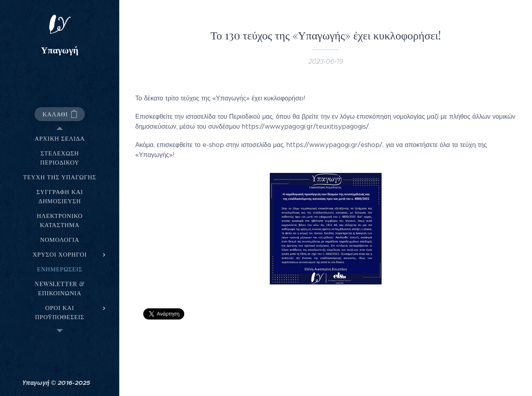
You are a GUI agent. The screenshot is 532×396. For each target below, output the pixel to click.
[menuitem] (60, 138)
